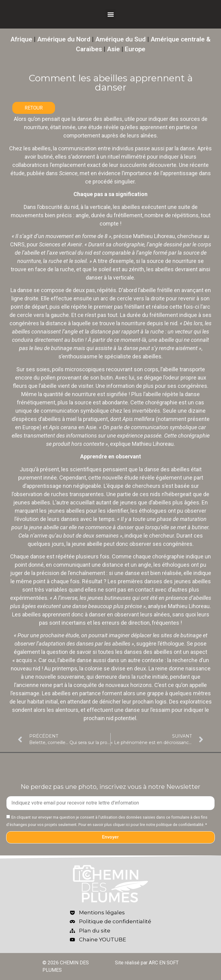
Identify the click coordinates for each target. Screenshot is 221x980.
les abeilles (37, 148)
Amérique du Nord (64, 39)
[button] (110, 14)
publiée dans (52, 173)
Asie (113, 49)
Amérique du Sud (120, 39)
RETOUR (34, 108)
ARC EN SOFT (164, 963)
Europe (135, 49)
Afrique (21, 39)
